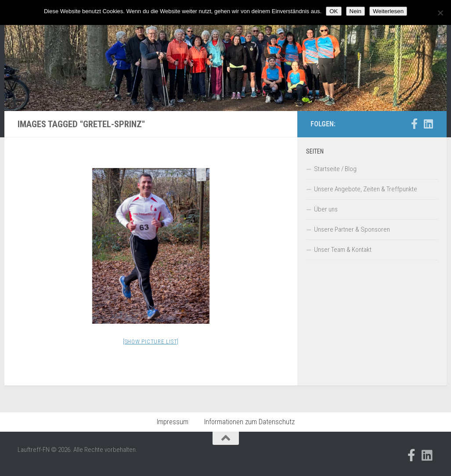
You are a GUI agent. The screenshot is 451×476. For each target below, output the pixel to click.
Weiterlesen (388, 11)
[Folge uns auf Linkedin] (428, 124)
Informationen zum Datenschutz (249, 422)
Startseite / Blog (335, 169)
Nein (355, 11)
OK (334, 11)
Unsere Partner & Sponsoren (352, 229)
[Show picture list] (151, 342)
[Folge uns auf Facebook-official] (414, 124)
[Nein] (440, 13)
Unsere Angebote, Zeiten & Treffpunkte (366, 189)
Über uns (326, 209)
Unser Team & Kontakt (343, 250)
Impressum (173, 422)
